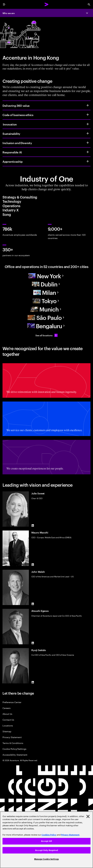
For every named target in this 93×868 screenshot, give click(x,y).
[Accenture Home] (47, 4)
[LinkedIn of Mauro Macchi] (33, 565)
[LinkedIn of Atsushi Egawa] (33, 643)
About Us (7, 714)
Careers (7, 708)
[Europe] (46, 284)
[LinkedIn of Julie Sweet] (33, 525)
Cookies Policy (49, 835)
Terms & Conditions (13, 743)
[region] (46, 840)
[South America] (46, 317)
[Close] (88, 816)
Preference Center (12, 702)
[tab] (46, 197)
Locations (8, 725)
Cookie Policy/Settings (14, 749)
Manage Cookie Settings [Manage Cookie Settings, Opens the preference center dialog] (46, 859)
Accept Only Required (46, 850)
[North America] (46, 276)
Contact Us (8, 720)
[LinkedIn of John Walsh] (33, 604)
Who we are (9, 13)
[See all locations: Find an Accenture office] (46, 335)
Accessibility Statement (15, 755)
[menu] (4, 4)
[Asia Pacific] (46, 301)
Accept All (46, 841)
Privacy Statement (12, 737)
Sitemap (7, 731)
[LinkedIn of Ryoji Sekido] (33, 682)
